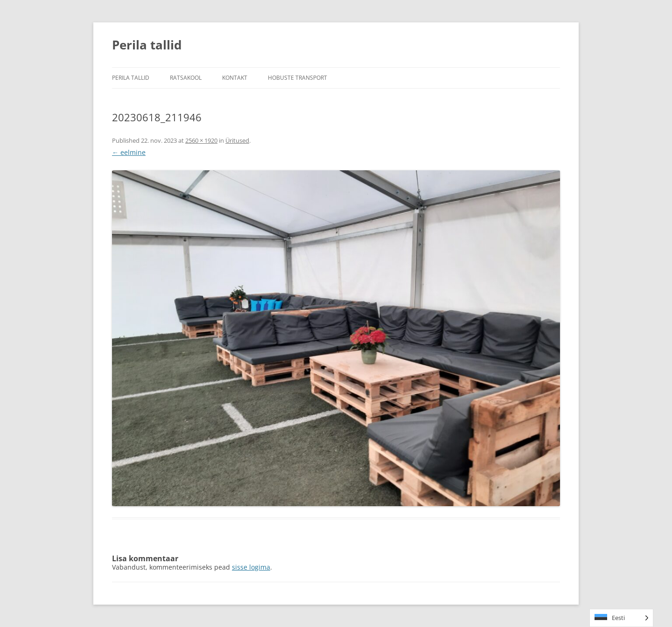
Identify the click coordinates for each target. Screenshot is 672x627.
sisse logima (251, 567)
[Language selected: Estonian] (621, 618)
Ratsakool (186, 78)
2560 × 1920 (201, 140)
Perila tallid (147, 45)
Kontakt (235, 78)
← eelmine (129, 152)
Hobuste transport (297, 78)
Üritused (237, 140)
